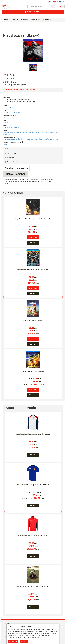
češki (11, 132)
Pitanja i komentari (16, 174)
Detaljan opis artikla (16, 168)
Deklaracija (9, 158)
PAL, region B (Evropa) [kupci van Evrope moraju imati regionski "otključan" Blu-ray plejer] (31, 139)
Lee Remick (16, 112)
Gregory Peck (8, 112)
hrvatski (26, 132)
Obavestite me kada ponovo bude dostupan (20, 90)
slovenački (7, 134)
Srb (50, 1)
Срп (62, 1)
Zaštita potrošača (11, 162)
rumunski (57, 132)
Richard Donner (8, 107)
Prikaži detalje (13, 642)
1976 (5, 117)
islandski (32, 132)
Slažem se (24, 642)
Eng (56, 1)
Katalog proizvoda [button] (33, 12)
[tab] (33, 149)
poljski (44, 132)
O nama (7, 623)
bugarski (6, 132)
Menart (6, 144)
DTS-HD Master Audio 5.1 (11, 127)
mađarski (38, 132)
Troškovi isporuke (11, 153)
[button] (2, 296)
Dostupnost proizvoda (12, 149)
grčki (21, 132)
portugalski (50, 132)
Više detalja (33, 243)
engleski (6, 122)
